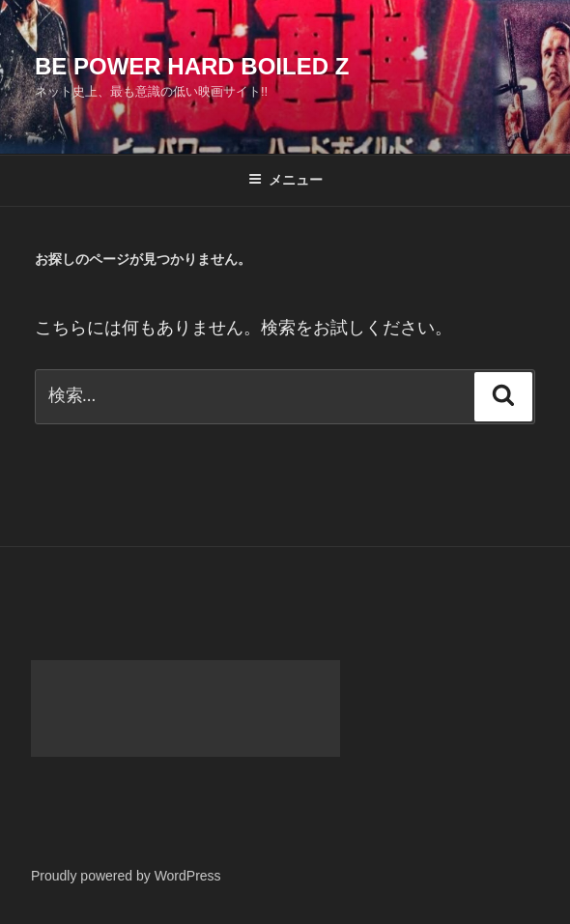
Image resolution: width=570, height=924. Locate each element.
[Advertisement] (185, 708)
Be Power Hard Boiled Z (192, 66)
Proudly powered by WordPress (126, 876)
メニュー (285, 180)
